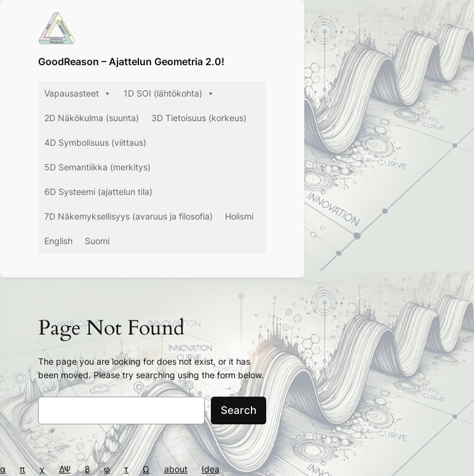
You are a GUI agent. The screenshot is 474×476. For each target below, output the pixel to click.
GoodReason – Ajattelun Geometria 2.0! (131, 61)
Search (239, 410)
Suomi (97, 241)
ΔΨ (65, 469)
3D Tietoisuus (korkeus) (199, 118)
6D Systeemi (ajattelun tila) (98, 192)
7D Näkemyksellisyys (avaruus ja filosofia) (128, 216)
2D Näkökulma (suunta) (92, 118)
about (176, 469)
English (58, 241)
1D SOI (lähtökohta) (169, 93)
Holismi (239, 216)
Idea (211, 469)
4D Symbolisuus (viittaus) (95, 142)
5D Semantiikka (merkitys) (97, 167)
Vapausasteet (78, 93)
